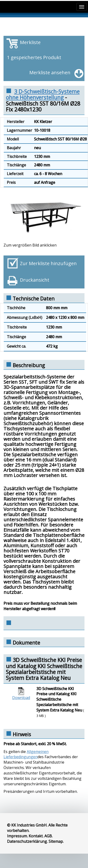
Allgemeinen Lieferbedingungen (26, 754)
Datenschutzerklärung (27, 841)
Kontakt (36, 836)
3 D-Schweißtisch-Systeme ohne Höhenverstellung (43, 94)
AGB (48, 836)
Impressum (17, 836)
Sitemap (56, 841)
